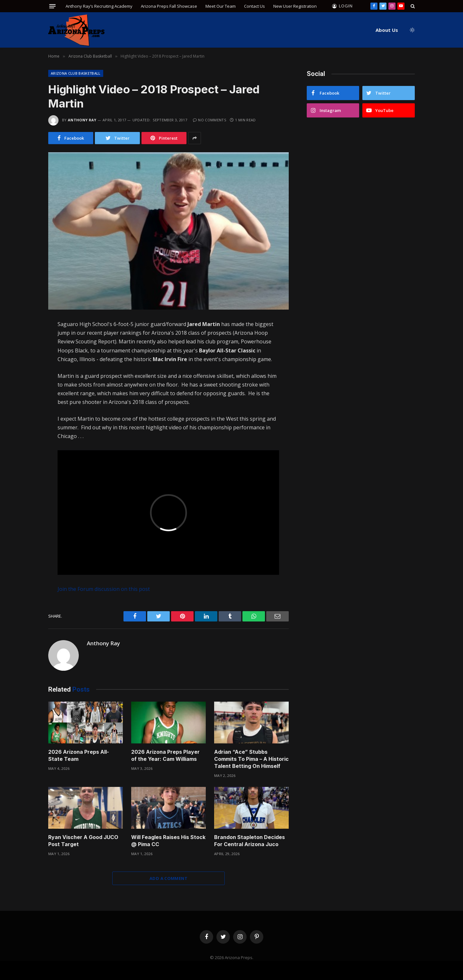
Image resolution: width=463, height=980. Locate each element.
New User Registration (295, 6)
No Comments (209, 120)
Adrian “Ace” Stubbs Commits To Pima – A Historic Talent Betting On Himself (251, 759)
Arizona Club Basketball (76, 73)
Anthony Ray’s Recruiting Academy (99, 6)
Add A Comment (168, 878)
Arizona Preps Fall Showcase (169, 6)
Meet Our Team (221, 6)
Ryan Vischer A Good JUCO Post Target (83, 841)
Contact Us (254, 6)
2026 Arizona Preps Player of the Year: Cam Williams (165, 755)
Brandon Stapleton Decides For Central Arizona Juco (250, 841)
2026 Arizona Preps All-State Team (79, 755)
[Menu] (52, 6)
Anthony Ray (82, 120)
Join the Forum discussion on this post (104, 589)
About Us (387, 30)
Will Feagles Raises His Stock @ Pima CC (168, 841)
